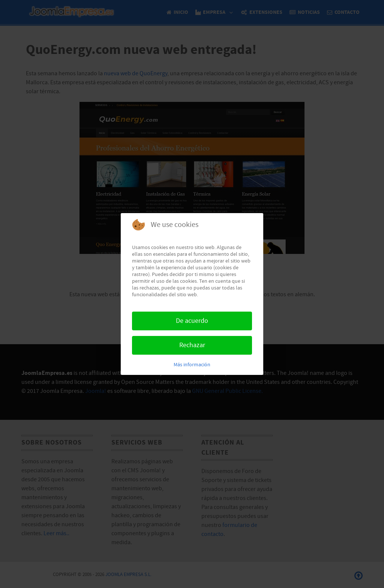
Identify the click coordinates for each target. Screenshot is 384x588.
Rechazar (192, 345)
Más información (192, 365)
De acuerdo (192, 321)
